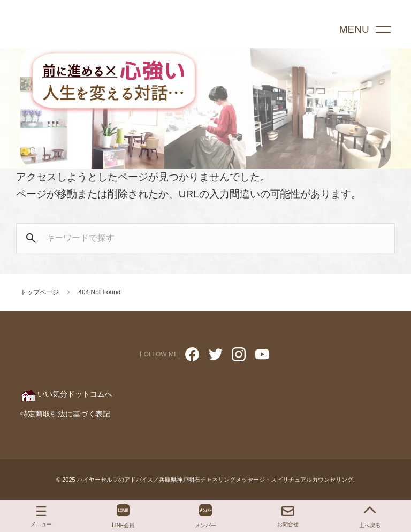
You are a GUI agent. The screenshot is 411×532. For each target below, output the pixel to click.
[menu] (367, 29)
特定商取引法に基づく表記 (65, 414)
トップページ (40, 292)
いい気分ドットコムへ (66, 394)
